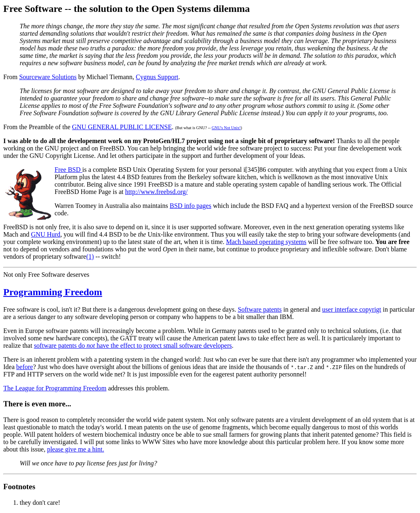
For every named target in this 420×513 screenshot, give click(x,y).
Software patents (260, 309)
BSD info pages (191, 206)
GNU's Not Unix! (226, 128)
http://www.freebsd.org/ (156, 192)
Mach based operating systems (266, 242)
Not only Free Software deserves (46, 275)
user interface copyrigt (352, 309)
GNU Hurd (46, 234)
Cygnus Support (157, 77)
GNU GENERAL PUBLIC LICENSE (122, 127)
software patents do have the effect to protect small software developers (133, 345)
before (25, 367)
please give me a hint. (76, 449)
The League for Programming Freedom (55, 388)
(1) (90, 256)
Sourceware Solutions (48, 77)
